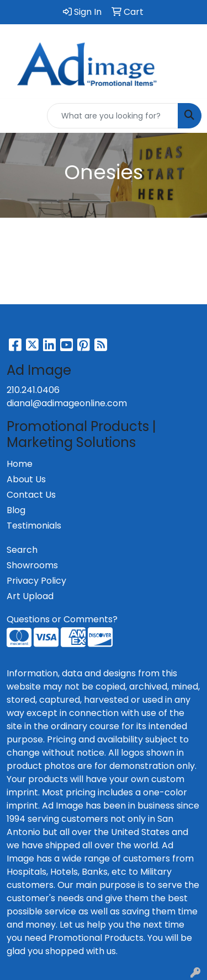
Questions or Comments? (62, 619)
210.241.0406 (33, 390)
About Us (26, 479)
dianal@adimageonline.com (67, 403)
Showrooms (32, 565)
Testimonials (34, 526)
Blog (16, 510)
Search (22, 550)
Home (20, 464)
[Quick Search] (113, 116)
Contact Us (31, 495)
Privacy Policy (36, 581)
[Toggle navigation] (17, 116)
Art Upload (30, 596)
